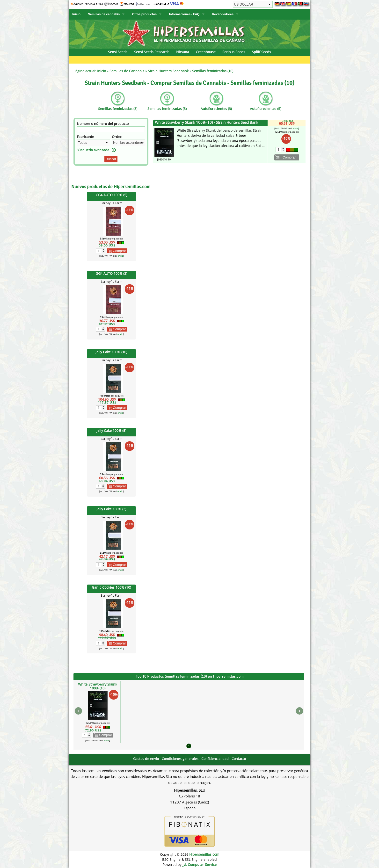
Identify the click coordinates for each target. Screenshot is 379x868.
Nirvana (183, 52)
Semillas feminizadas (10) (213, 71)
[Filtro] (111, 129)
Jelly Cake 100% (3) (111, 509)
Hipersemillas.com (204, 854)
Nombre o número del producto (103, 124)
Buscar (111, 159)
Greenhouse (206, 52)
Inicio (76, 14)
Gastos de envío (146, 759)
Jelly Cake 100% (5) (111, 430)
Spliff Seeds (261, 52)
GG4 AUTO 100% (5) (111, 195)
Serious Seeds (234, 52)
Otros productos (144, 14)
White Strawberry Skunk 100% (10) (98, 686)
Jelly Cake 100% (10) (111, 352)
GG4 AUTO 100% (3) (111, 273)
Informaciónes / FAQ (184, 14)
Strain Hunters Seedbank (168, 71)
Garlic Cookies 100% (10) (111, 587)
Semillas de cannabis (104, 14)
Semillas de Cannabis (127, 71)
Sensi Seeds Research (152, 52)
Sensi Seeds (118, 52)
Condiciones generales (180, 759)
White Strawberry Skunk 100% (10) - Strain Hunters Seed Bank (207, 122)
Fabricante (85, 137)
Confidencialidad (215, 759)
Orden (117, 137)
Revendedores (223, 14)
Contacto (239, 759)
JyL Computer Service (200, 864)
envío (120, 256)
